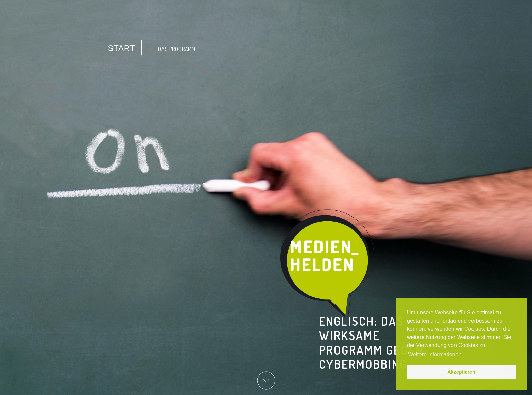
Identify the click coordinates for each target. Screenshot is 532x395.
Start (122, 48)
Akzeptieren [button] (461, 372)
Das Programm (177, 49)
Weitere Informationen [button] (435, 354)
